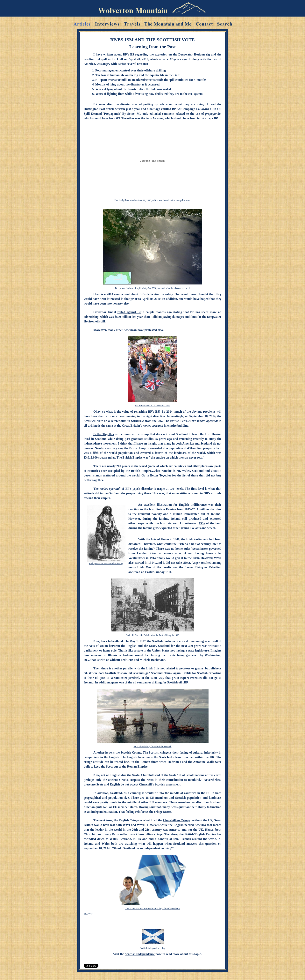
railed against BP (129, 312)
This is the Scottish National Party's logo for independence (152, 909)
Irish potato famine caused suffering (106, 564)
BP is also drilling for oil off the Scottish (153, 747)
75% (202, 523)
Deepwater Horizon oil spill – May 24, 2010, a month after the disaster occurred (153, 288)
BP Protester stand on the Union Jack (152, 406)
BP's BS (128, 54)
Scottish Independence (140, 954)
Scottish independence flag (152, 948)
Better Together (104, 434)
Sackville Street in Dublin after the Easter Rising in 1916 (152, 635)
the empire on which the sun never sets (176, 457)
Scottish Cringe (131, 752)
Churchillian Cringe (176, 820)
